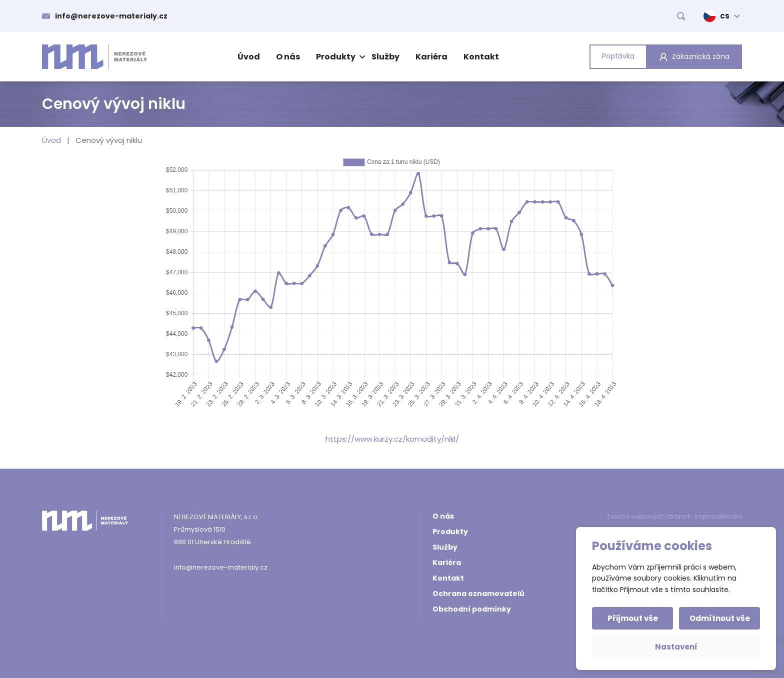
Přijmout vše (633, 618)
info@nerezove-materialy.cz (111, 16)
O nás (288, 57)
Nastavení (676, 647)
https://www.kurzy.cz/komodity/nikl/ (392, 439)
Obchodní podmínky (472, 609)
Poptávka (618, 56)
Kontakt (481, 57)
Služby (385, 57)
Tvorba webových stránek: (649, 516)
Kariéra (431, 57)
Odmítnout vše (720, 618)
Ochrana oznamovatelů (478, 594)
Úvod (249, 57)
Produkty (339, 57)
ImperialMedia (718, 516)
